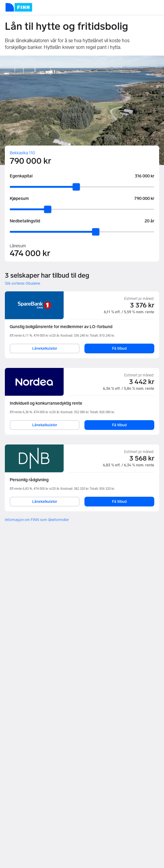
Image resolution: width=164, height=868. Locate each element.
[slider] (76, 187)
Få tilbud (119, 348)
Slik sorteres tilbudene (22, 283)
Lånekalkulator (45, 348)
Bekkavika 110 (22, 153)
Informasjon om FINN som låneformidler (37, 520)
